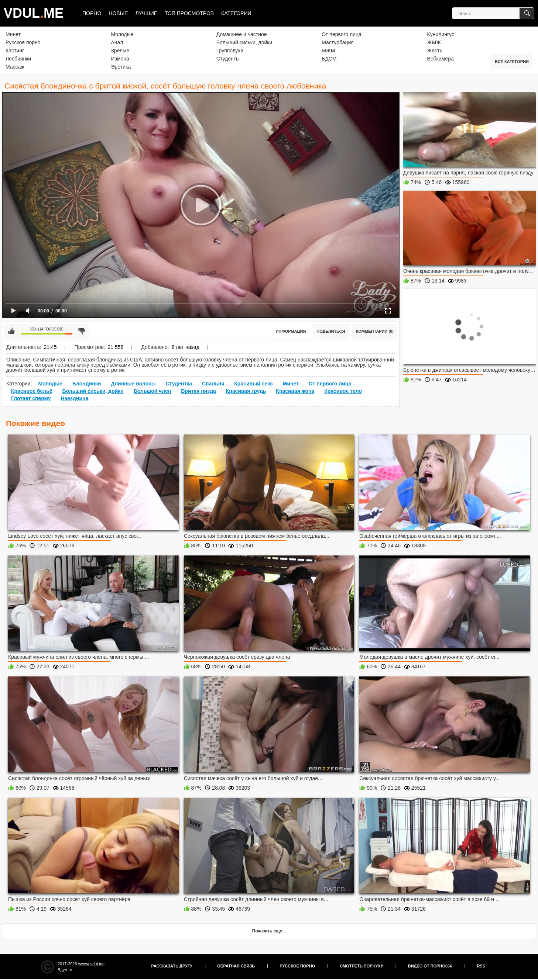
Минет (13, 34)
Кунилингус (441, 34)
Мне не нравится (82, 331)
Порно (92, 13)
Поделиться (331, 331)
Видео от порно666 (430, 966)
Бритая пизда (198, 391)
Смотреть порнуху (361, 966)
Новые (118, 13)
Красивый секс (253, 384)
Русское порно (23, 42)
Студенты (228, 59)
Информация (291, 331)
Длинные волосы (133, 384)
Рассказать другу (172, 966)
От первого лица (342, 34)
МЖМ (328, 51)
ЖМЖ (434, 42)
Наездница (74, 398)
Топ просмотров (189, 13)
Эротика (121, 67)
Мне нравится (11, 331)
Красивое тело (343, 391)
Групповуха (230, 51)
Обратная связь (236, 966)
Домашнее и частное (242, 34)
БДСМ (329, 59)
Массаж (15, 67)
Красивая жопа (295, 391)
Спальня (213, 384)
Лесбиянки (18, 59)
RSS (481, 966)
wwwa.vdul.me (92, 964)
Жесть (435, 51)
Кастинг (15, 51)
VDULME (34, 13)
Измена (120, 59)
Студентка (179, 384)
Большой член (153, 391)
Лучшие (146, 13)
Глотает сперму (31, 398)
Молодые (122, 34)
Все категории (512, 62)
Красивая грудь (246, 391)
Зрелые (120, 51)
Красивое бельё (32, 391)
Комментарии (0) (375, 331)
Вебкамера (441, 59)
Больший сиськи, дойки (244, 42)
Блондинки (87, 384)
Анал (117, 42)
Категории (236, 13)
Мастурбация (338, 42)
